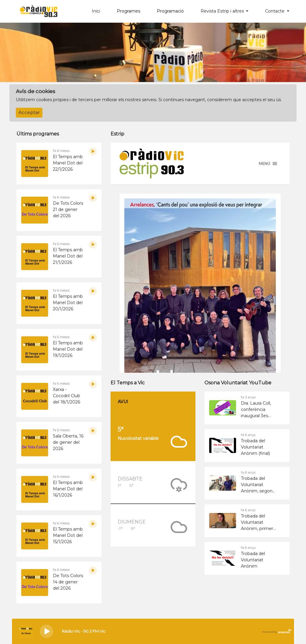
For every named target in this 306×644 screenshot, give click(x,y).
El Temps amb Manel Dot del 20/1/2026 (68, 303)
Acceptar (29, 113)
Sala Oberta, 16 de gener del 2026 (68, 442)
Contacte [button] (275, 11)
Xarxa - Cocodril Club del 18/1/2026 (66, 396)
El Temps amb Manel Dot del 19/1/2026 (68, 349)
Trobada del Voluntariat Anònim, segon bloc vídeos (257, 485)
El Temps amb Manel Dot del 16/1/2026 (68, 489)
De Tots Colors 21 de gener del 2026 (68, 209)
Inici (96, 11)
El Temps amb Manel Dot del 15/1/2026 (68, 535)
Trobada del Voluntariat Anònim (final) (255, 447)
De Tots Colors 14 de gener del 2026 (68, 582)
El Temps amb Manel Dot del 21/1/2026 (68, 256)
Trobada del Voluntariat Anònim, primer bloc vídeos (257, 523)
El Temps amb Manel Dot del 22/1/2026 (68, 163)
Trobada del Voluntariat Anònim (253, 560)
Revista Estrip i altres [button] (223, 11)
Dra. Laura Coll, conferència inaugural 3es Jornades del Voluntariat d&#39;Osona (256, 410)
